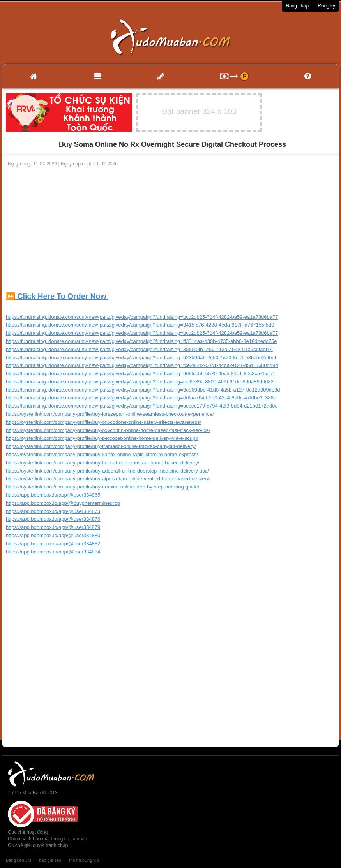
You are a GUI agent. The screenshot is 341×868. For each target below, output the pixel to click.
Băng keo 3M (19, 860)
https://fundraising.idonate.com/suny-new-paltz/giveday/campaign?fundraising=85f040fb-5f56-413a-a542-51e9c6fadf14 (139, 349)
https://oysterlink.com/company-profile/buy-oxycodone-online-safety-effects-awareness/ (103, 422)
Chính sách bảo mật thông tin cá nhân (47, 839)
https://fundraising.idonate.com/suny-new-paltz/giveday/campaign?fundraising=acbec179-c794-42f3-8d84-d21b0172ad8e (142, 406)
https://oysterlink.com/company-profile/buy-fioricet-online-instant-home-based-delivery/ (102, 463)
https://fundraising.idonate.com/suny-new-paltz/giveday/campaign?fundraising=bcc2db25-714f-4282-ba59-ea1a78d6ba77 (142, 317)
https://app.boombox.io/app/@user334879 (53, 527)
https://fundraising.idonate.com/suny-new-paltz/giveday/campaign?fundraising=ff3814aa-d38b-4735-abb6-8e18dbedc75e (141, 341)
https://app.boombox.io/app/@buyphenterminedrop (63, 503)
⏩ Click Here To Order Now (57, 296)
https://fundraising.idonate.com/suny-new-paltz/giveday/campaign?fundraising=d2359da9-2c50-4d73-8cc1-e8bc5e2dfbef (141, 358)
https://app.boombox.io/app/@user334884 (53, 552)
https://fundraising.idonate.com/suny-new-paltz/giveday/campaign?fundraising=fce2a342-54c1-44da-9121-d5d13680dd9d (142, 365)
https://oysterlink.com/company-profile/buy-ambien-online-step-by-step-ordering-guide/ (102, 487)
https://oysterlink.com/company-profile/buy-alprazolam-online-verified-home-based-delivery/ (108, 479)
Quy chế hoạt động (28, 832)
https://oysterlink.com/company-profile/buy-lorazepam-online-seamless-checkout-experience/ (110, 414)
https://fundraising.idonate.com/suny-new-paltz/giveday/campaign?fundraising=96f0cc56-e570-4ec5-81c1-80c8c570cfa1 (140, 373)
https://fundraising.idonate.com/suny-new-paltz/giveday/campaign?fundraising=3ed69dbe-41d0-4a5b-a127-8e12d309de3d (143, 390)
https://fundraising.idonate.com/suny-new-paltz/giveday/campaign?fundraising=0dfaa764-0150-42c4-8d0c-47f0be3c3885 (141, 398)
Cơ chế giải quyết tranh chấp (38, 845)
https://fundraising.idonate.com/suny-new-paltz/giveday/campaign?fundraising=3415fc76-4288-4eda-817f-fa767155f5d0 (140, 325)
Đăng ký (327, 6)
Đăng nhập (297, 6)
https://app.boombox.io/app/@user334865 (53, 495)
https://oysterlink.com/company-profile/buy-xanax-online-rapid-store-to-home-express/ (102, 454)
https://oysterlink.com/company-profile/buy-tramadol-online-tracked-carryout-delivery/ (101, 446)
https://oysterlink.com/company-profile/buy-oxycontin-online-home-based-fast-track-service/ (108, 430)
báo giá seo (50, 860)
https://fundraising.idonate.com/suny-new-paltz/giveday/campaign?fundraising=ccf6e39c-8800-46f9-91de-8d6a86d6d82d (141, 382)
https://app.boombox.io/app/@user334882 (53, 544)
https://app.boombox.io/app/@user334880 (53, 535)
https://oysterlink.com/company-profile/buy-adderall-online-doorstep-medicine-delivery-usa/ (108, 471)
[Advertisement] (170, 226)
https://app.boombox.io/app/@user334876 (53, 519)
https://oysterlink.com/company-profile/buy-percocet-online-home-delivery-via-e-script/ (102, 438)
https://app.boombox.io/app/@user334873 (53, 511)
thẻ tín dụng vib (84, 860)
